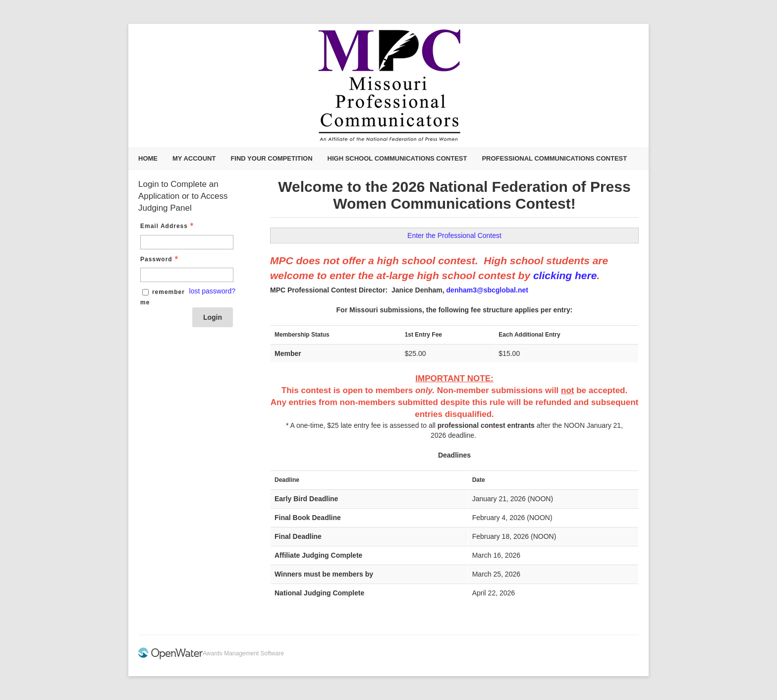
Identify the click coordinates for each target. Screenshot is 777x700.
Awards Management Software (243, 653)
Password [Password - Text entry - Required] (160, 259)
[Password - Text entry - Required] (187, 275)
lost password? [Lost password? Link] (212, 291)
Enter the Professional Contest (454, 235)
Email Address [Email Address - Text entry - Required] (168, 226)
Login (213, 317)
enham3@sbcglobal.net (489, 290)
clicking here (565, 275)
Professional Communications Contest (554, 158)
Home (148, 158)
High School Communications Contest (397, 158)
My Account (194, 158)
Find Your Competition (271, 158)
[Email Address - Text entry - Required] (187, 242)
